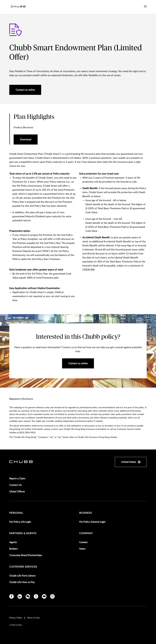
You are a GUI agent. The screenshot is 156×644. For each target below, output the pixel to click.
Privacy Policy (16, 618)
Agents (13, 542)
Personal (16, 513)
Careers (83, 542)
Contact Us (15, 485)
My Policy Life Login (20, 522)
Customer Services (23, 567)
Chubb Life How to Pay (22, 582)
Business (86, 513)
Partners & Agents (23, 533)
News (82, 549)
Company (86, 533)
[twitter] (36, 596)
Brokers (13, 549)
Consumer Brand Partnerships (26, 555)
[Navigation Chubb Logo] (19, 7)
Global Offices (17, 492)
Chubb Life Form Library (22, 576)
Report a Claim (17, 479)
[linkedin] (20, 596)
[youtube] (44, 596)
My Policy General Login (92, 522)
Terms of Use (33, 618)
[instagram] (52, 596)
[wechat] (28, 596)
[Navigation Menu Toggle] (145, 6)
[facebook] (12, 596)
